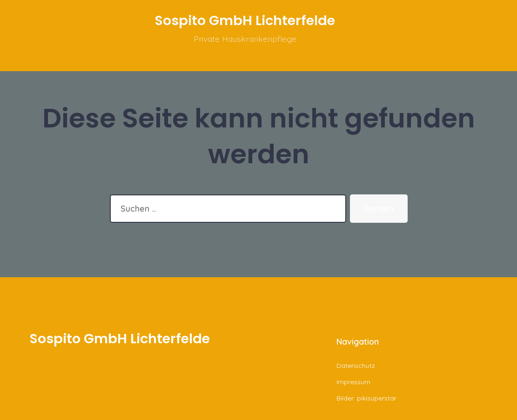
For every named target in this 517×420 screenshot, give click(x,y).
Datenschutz (356, 366)
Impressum (353, 382)
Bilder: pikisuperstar (366, 398)
